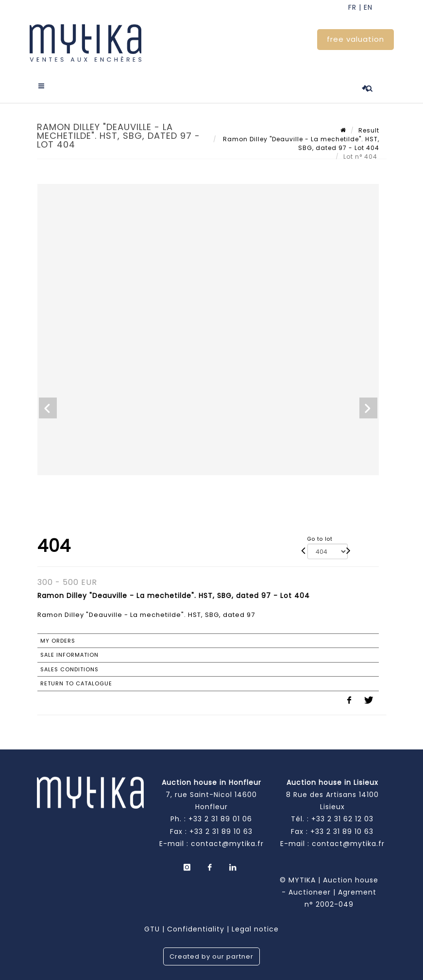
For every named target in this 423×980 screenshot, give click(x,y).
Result (369, 130)
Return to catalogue (76, 683)
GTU (152, 929)
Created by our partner (211, 956)
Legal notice (255, 929)
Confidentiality (196, 929)
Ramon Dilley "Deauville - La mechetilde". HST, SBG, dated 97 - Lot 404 (300, 143)
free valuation (355, 39)
